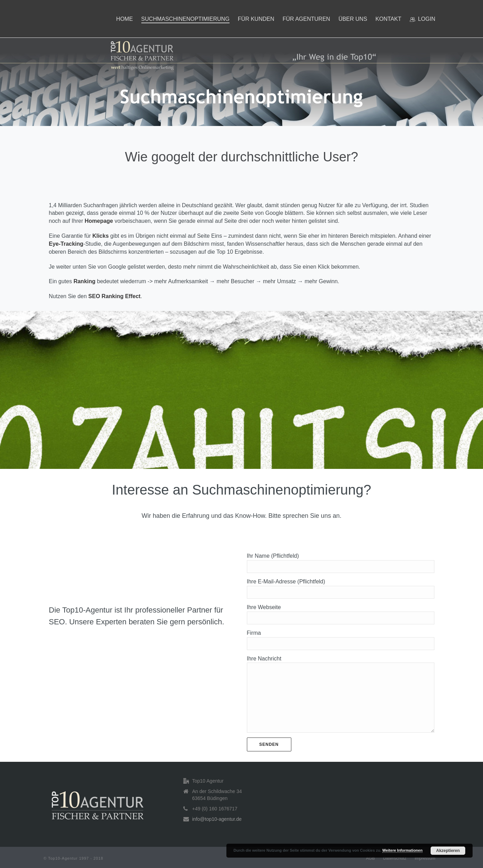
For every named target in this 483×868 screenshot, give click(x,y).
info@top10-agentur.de (217, 819)
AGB (370, 858)
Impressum (425, 858)
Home (125, 19)
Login (423, 19)
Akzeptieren (448, 851)
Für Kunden (256, 19)
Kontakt (388, 19)
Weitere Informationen (402, 850)
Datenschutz (395, 858)
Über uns (353, 19)
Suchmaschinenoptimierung (185, 19)
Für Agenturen (306, 19)
